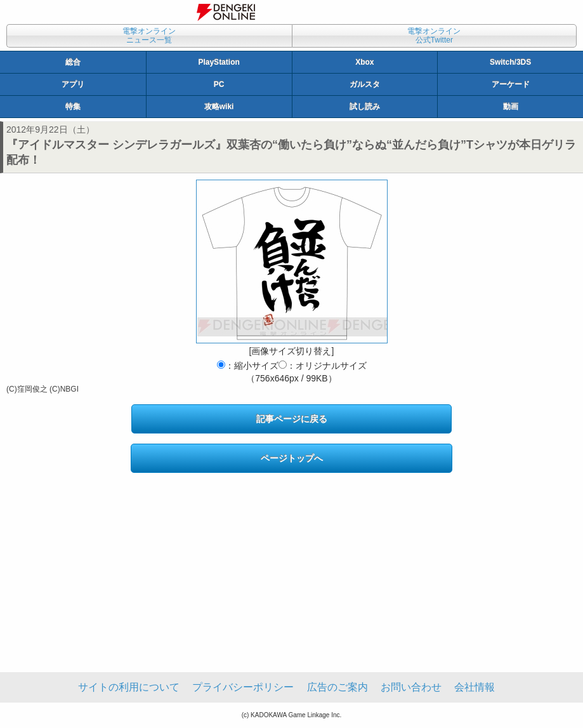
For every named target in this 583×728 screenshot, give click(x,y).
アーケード (511, 84)
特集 (73, 107)
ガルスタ (365, 84)
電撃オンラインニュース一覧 (149, 36)
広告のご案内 (337, 687)
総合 (73, 62)
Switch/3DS (510, 62)
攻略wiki (219, 107)
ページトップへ (292, 458)
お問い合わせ (411, 687)
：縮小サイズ (248, 366)
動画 (511, 107)
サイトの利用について (129, 687)
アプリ (73, 84)
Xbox (364, 62)
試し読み (365, 107)
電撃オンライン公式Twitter (434, 36)
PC (219, 84)
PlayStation (219, 62)
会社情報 (475, 687)
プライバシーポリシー (243, 687)
